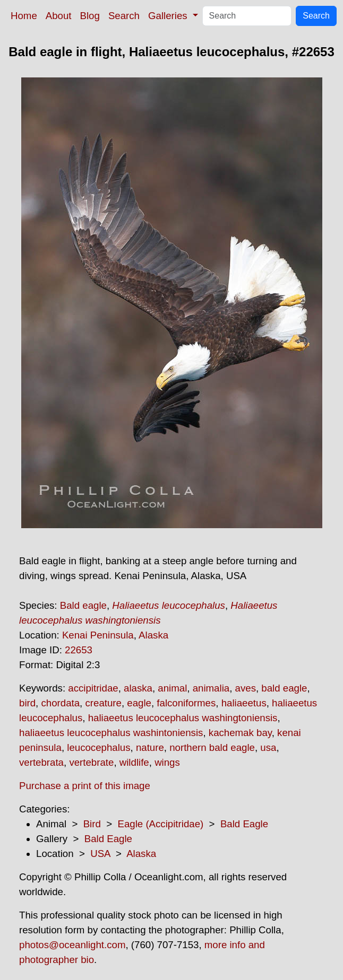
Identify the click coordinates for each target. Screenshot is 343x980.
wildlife (134, 762)
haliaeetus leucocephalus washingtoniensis (183, 718)
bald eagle (284, 688)
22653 (79, 650)
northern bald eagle (212, 747)
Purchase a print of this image (85, 786)
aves (246, 688)
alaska (138, 688)
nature (150, 747)
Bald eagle (83, 605)
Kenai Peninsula (98, 635)
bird (27, 703)
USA (100, 854)
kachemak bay (240, 733)
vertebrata (41, 762)
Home (24, 16)
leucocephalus (98, 747)
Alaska (153, 635)
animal (172, 688)
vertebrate (91, 762)
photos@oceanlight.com (72, 945)
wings (167, 762)
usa (268, 747)
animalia (211, 688)
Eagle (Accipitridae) (160, 824)
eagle (139, 703)
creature (103, 703)
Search (124, 16)
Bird (92, 824)
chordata (60, 703)
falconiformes (186, 703)
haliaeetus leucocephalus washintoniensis (111, 733)
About (59, 16)
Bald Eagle (244, 824)
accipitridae (93, 688)
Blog (90, 16)
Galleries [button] (169, 16)
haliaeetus (244, 703)
